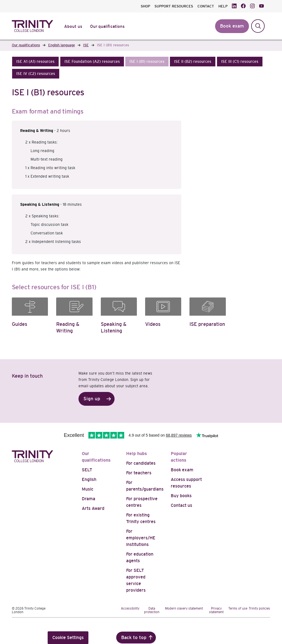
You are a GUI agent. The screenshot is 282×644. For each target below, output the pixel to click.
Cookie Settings (68, 638)
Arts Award (93, 508)
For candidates (141, 463)
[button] (35, 62)
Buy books (181, 496)
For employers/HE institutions (141, 538)
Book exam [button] (232, 26)
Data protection (152, 610)
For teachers (139, 473)
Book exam (182, 470)
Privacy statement (216, 610)
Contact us (181, 505)
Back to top (134, 638)
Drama (89, 499)
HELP (223, 6)
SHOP (145, 6)
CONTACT (206, 6)
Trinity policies (259, 608)
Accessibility (130, 608)
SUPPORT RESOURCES (174, 6)
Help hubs (137, 454)
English (89, 479)
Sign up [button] (92, 399)
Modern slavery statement (184, 608)
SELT (87, 470)
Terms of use (238, 608)
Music (88, 489)
